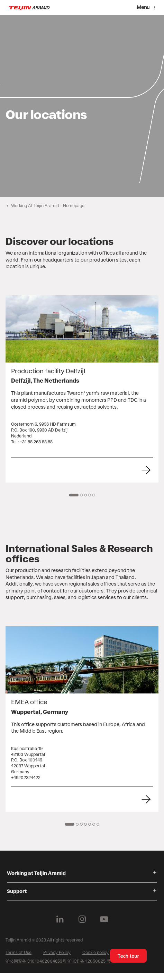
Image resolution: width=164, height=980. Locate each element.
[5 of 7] (90, 824)
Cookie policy (95, 953)
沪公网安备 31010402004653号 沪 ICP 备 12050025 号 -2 (61, 961)
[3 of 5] (85, 495)
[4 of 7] (85, 824)
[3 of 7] (81, 824)
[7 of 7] (98, 824)
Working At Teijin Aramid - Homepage (48, 206)
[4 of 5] (90, 495)
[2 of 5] (81, 495)
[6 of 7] (94, 824)
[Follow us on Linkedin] (60, 919)
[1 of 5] (74, 495)
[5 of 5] (94, 495)
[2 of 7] (77, 824)
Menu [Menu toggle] (143, 7)
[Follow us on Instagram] (82, 919)
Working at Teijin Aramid (36, 873)
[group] (82, 106)
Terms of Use (19, 953)
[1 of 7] (70, 824)
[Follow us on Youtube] (104, 919)
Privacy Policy (57, 953)
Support (17, 891)
